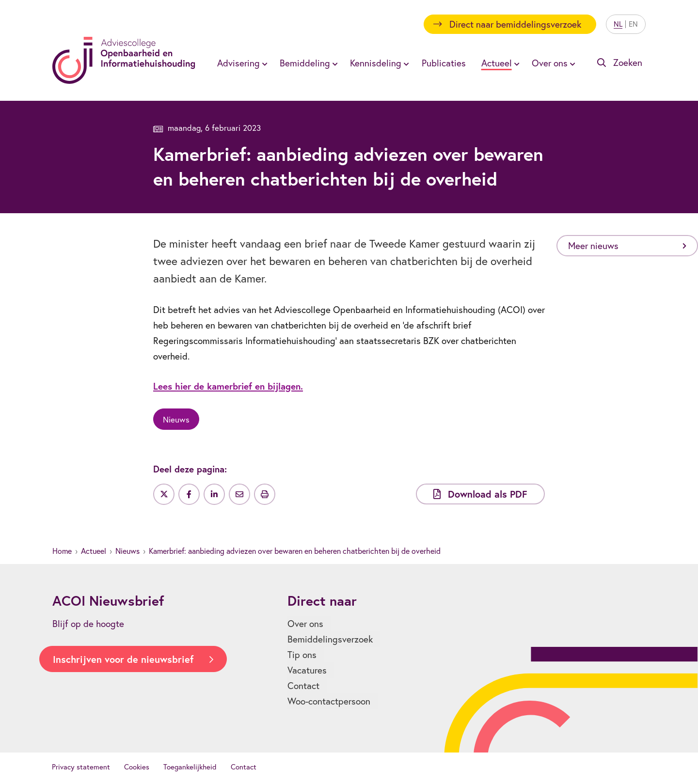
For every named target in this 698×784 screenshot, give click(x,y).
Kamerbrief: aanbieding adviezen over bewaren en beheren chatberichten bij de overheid (295, 551)
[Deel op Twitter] (164, 494)
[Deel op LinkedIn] (214, 494)
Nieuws (127, 551)
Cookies (137, 767)
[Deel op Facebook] (189, 494)
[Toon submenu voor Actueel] (515, 63)
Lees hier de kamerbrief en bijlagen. (228, 386)
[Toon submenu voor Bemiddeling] (333, 63)
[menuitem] (241, 63)
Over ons (305, 624)
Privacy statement (81, 767)
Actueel (94, 551)
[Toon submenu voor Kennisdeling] (405, 63)
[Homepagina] (124, 60)
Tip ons (302, 655)
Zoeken (628, 63)
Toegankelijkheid (190, 767)
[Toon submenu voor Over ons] (571, 63)
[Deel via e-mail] (239, 494)
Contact (303, 686)
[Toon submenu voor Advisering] (263, 63)
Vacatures (307, 670)
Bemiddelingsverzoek (330, 639)
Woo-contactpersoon (329, 701)
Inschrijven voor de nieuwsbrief (123, 659)
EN (633, 24)
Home (62, 551)
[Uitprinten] (265, 494)
